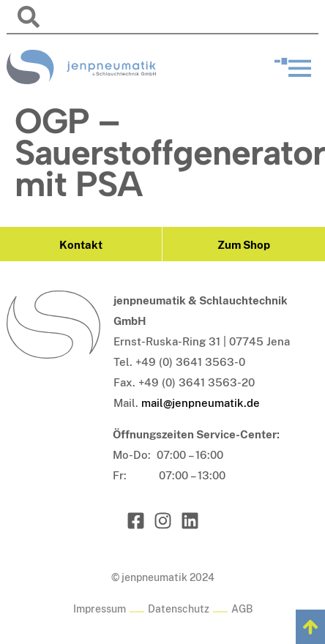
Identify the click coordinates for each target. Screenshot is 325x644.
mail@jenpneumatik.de (201, 403)
